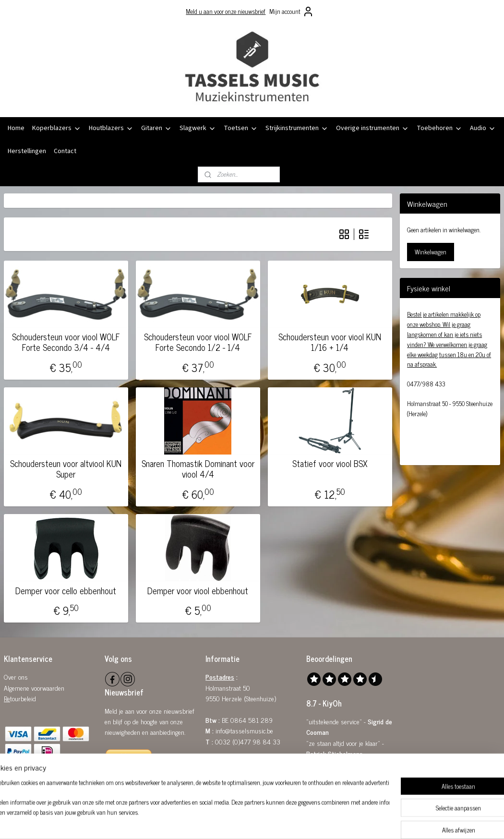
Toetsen (241, 128)
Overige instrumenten (372, 128)
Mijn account (292, 12)
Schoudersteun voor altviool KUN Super (66, 469)
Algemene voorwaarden (34, 688)
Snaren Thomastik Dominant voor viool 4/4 (198, 469)
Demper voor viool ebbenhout (198, 590)
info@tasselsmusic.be (244, 730)
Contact (65, 151)
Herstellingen (27, 151)
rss (241, 821)
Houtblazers (111, 128)
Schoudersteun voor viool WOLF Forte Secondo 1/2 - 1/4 (198, 342)
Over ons (16, 677)
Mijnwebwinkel (333, 821)
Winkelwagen (431, 252)
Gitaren (156, 128)
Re (7, 698)
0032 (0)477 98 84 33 (248, 741)
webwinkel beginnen (268, 821)
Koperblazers (57, 128)
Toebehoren (439, 128)
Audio (483, 128)
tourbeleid (23, 698)
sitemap (227, 821)
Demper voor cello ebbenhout (66, 590)
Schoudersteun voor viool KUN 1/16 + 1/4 (330, 342)
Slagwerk (198, 128)
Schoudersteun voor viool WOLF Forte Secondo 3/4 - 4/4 (66, 342)
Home (16, 128)
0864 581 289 (252, 720)
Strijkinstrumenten (297, 128)
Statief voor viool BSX (330, 464)
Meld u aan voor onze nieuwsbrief (226, 11)
